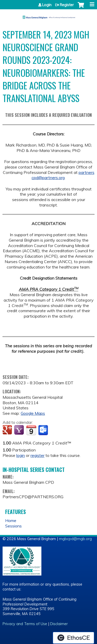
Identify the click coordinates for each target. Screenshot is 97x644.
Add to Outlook (44, 430)
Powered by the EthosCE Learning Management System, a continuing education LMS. (73, 638)
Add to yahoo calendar (20, 430)
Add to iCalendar (31, 430)
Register (67, 5)
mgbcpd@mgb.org (75, 539)
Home (11, 520)
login (21, 455)
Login (47, 5)
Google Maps (33, 413)
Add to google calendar (8, 430)
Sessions (13, 526)
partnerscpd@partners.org (63, 175)
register (38, 455)
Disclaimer (59, 624)
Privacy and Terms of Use (25, 624)
